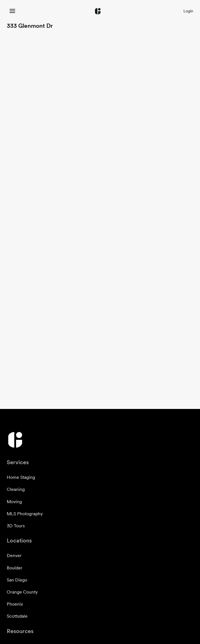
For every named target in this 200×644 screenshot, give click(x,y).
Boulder (15, 568)
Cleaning (16, 489)
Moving (14, 502)
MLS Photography (25, 514)
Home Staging (21, 477)
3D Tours (16, 526)
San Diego (17, 580)
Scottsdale (17, 616)
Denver (14, 556)
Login (188, 11)
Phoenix (15, 604)
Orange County (22, 592)
